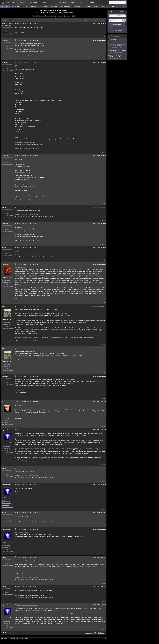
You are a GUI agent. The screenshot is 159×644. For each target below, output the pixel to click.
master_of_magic (7, 24)
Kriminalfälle (43, 7)
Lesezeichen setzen (7, 34)
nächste (102, 20)
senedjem (5, 40)
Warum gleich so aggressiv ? (117, 51)
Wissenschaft (16, 7)
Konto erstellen (118, 31)
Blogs (44, 3)
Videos (53, 3)
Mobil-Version (25, 639)
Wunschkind (6, 402)
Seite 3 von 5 (7, 20)
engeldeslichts (6, 430)
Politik (25, 7)
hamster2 (5, 376)
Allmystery (9, 3)
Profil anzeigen (6, 280)
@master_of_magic (21, 268)
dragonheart (6, 264)
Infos (75, 16)
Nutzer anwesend (117, 12)
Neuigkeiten (91, 3)
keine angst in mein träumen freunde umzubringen (117, 46)
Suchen (68, 16)
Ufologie (88, 7)
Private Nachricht (7, 282)
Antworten (60, 16)
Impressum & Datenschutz (8, 639)
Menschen (5, 7)
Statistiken (63, 3)
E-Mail (71, 13)
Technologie (78, 7)
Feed (67, 13)
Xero (3, 306)
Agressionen (54, 13)
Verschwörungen (66, 7)
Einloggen (118, 24)
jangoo (4, 207)
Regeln (18, 639)
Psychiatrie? (117, 40)
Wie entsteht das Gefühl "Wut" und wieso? (117, 57)
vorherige (89, 20)
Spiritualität (54, 7)
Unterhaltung (115, 7)
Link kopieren (6, 32)
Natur (96, 7)
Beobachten (50, 16)
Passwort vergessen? (117, 28)
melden (104, 37)
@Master (18, 66)
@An (16, 286)
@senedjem (18, 439)
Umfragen (104, 7)
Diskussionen (33, 3)
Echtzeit (22, 3)
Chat (73, 3)
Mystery (33, 7)
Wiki (81, 3)
